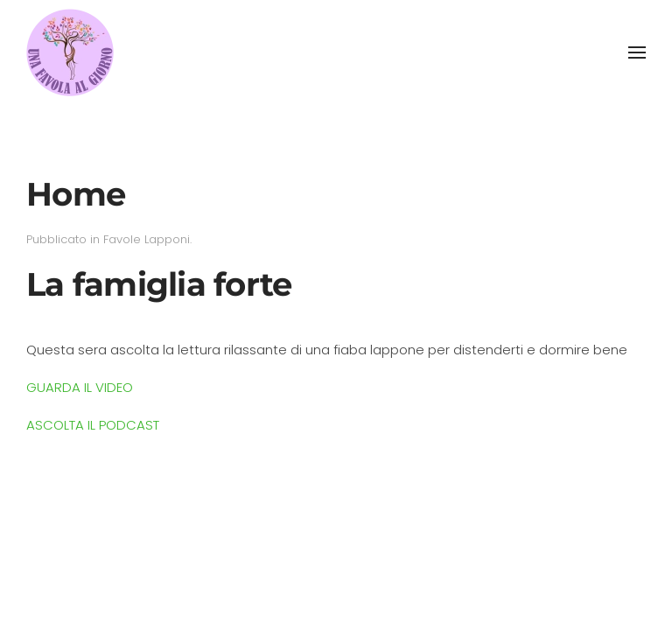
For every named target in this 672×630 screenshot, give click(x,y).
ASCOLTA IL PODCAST (93, 425)
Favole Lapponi (147, 239)
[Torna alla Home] (70, 52)
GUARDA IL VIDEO (80, 387)
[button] (637, 52)
